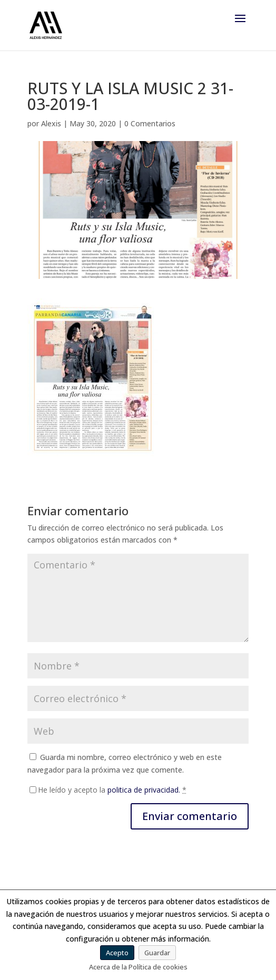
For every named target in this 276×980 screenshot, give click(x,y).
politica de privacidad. (144, 790)
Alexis (51, 123)
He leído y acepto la (112, 790)
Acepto (117, 953)
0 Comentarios (150, 123)
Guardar (157, 953)
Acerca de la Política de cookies (138, 967)
